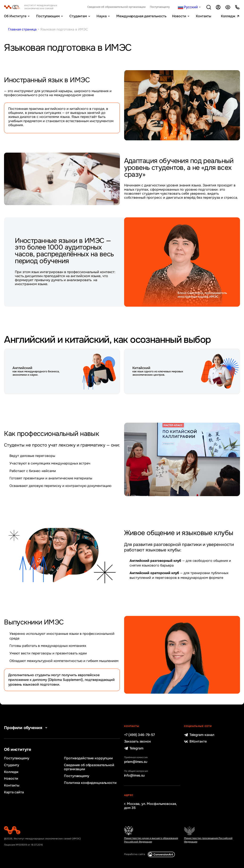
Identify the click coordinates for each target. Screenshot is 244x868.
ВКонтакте (195, 741)
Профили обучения (26, 728)
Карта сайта (14, 792)
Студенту (12, 765)
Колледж (228, 16)
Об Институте (15, 16)
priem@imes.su (136, 762)
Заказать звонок (138, 741)
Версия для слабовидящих (228, 7)
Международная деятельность (141, 16)
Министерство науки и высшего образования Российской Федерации (151, 840)
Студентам (78, 16)
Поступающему (160, 7)
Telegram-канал (199, 735)
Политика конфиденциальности (90, 783)
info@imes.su (134, 776)
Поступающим (48, 16)
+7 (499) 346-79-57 (139, 735)
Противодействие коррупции (88, 758)
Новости (179, 16)
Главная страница (22, 29)
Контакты (204, 16)
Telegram (134, 748)
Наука (101, 16)
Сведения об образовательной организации (116, 7)
